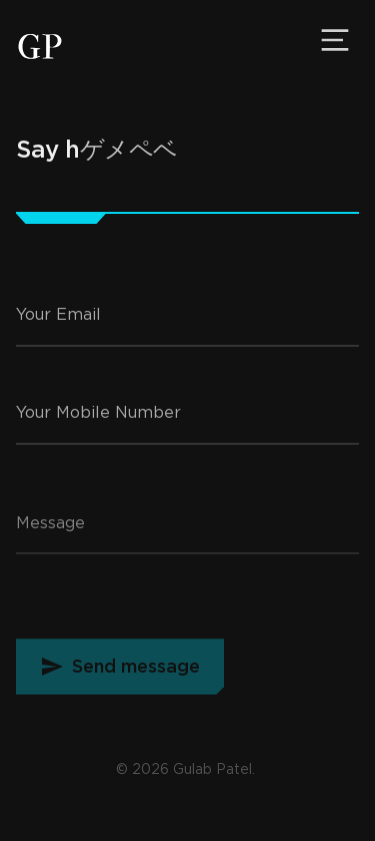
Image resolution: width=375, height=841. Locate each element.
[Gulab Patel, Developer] (40, 47)
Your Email (58, 322)
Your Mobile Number (98, 419)
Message (50, 535)
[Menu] (335, 40)
